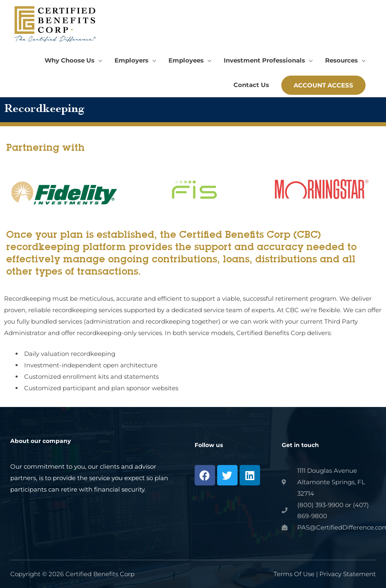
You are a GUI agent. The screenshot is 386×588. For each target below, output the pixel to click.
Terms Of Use (294, 574)
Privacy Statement (348, 574)
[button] (73, 60)
